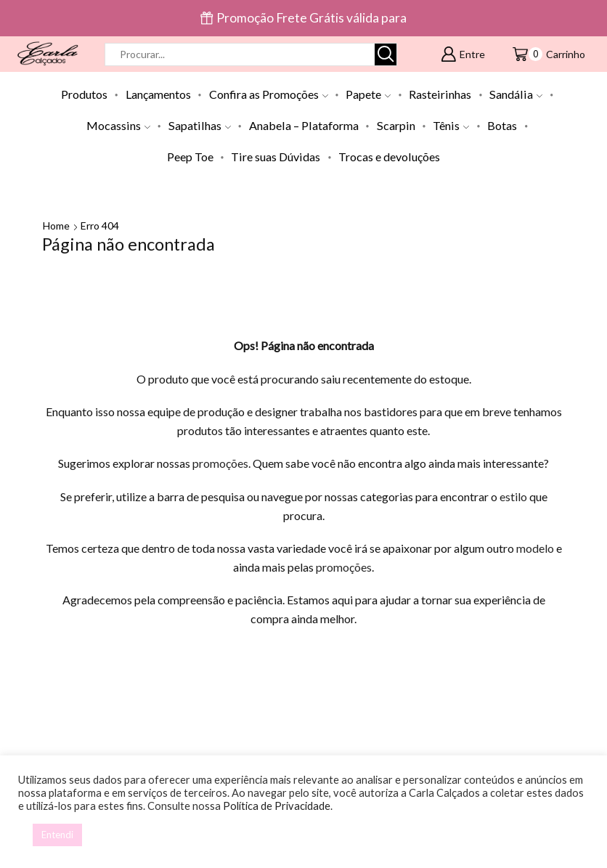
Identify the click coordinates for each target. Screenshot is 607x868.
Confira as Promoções (269, 94)
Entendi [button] (57, 835)
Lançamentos (158, 94)
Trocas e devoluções (389, 157)
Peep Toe (190, 157)
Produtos (84, 94)
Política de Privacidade (277, 806)
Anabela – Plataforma (304, 125)
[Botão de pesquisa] (386, 54)
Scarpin (396, 125)
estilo (513, 496)
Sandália (516, 94)
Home (56, 226)
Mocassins (118, 125)
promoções (220, 463)
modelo (535, 548)
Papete (368, 94)
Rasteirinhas (440, 94)
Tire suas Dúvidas (276, 157)
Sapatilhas (200, 125)
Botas (502, 125)
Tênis (451, 125)
